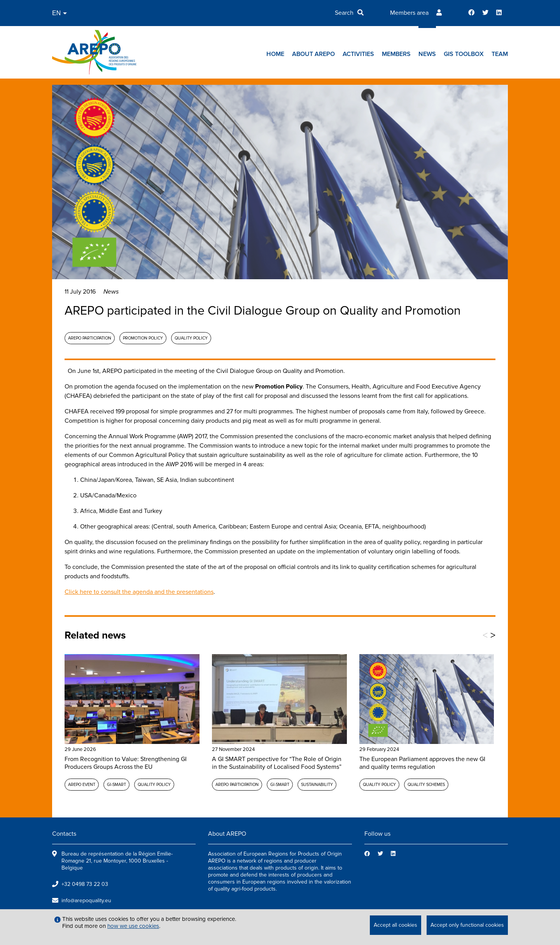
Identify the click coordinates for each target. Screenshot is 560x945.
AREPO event (82, 785)
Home (275, 54)
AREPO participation (90, 338)
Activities (358, 54)
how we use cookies (133, 926)
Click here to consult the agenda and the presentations (139, 592)
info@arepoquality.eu (86, 900)
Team (500, 54)
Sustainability (317, 785)
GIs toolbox (464, 54)
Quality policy (191, 338)
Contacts (64, 834)
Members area (409, 13)
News (427, 54)
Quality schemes (426, 785)
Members (396, 54)
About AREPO (313, 54)
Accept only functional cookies (467, 925)
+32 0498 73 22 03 (85, 884)
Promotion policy (143, 338)
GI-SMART (116, 785)
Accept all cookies (395, 925)
